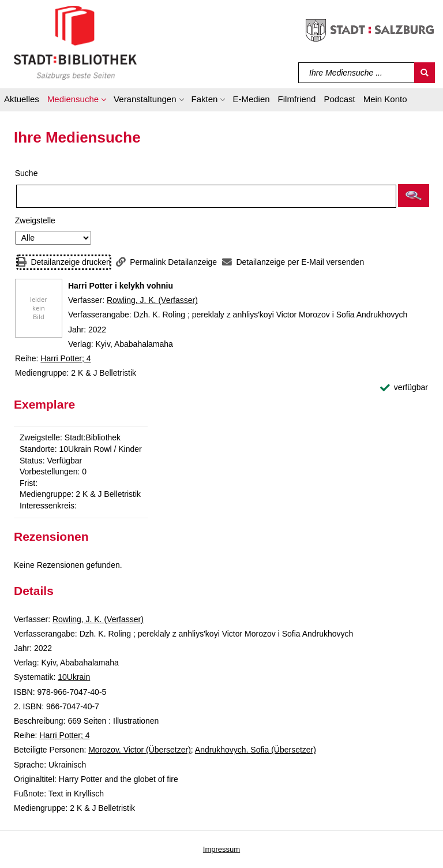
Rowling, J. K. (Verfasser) (152, 300)
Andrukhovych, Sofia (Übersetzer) (256, 750)
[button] (76, 101)
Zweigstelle (35, 220)
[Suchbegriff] (357, 73)
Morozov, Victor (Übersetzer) (140, 750)
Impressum (221, 849)
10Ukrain (74, 677)
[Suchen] (425, 73)
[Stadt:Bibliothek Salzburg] (75, 42)
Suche (27, 173)
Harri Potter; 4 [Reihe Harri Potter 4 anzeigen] (65, 358)
